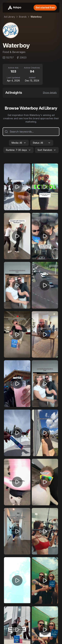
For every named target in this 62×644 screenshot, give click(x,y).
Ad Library (10, 17)
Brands (23, 17)
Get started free (45, 7)
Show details (50, 93)
